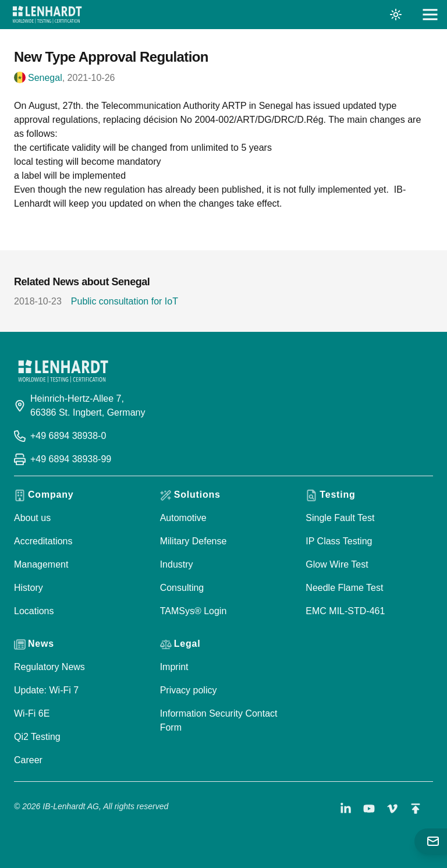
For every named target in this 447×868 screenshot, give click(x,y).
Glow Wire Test (337, 564)
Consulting (182, 588)
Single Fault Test (340, 518)
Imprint (174, 667)
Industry (177, 564)
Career (28, 760)
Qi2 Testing (37, 737)
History (29, 588)
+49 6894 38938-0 (68, 436)
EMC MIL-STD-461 (345, 611)
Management (41, 564)
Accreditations (43, 541)
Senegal (45, 78)
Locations (34, 611)
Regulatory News (49, 667)
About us (32, 518)
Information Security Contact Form (219, 720)
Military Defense (194, 541)
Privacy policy (189, 690)
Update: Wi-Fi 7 (46, 690)
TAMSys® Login (194, 611)
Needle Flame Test (344, 588)
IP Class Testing (339, 541)
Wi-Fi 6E (32, 713)
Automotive (183, 518)
